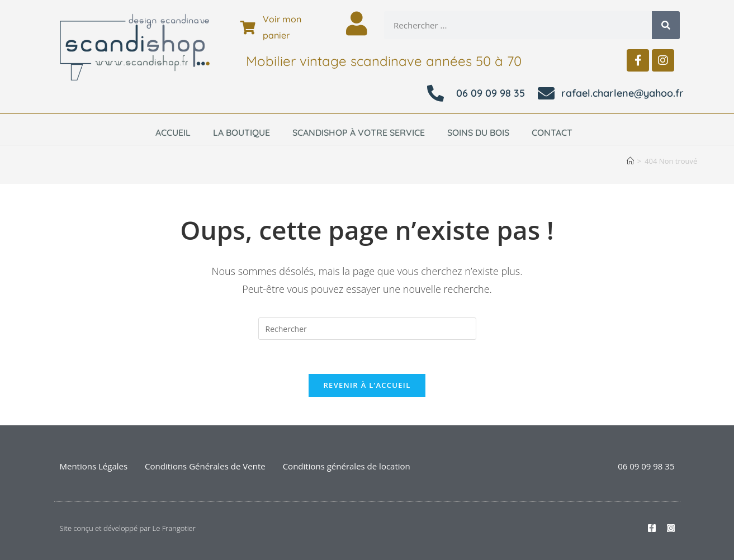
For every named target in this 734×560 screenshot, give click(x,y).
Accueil (173, 132)
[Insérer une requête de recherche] (367, 329)
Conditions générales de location (347, 466)
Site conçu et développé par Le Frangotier (128, 528)
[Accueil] (630, 161)
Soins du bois (478, 132)
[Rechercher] (666, 25)
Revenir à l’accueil (367, 385)
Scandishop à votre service (359, 132)
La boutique (241, 132)
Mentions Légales (94, 466)
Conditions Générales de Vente (205, 466)
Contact (552, 132)
